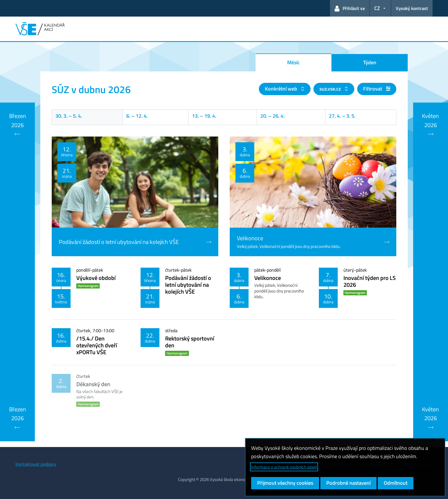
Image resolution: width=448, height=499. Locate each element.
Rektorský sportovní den (190, 342)
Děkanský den (93, 384)
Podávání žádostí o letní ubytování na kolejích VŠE (188, 285)
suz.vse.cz (331, 89)
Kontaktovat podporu (36, 464)
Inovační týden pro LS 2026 (370, 281)
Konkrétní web (282, 89)
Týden (370, 62)
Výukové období (96, 278)
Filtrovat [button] (377, 89)
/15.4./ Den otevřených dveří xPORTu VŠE (97, 345)
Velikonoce (268, 278)
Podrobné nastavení (348, 483)
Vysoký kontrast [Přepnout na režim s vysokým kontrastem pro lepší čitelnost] (412, 8)
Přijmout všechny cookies (285, 483)
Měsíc (293, 62)
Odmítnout (396, 483)
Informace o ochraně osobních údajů (284, 467)
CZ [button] (377, 8)
